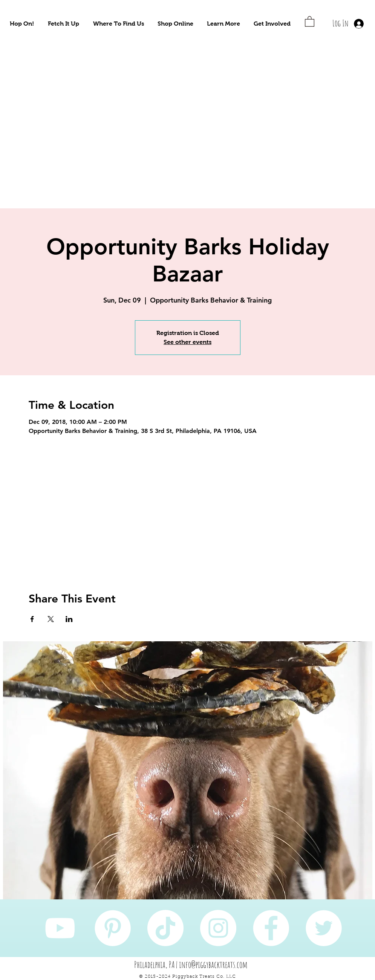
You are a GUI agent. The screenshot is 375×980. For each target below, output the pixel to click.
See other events (187, 342)
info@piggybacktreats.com (213, 965)
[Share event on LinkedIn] (69, 619)
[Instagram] (218, 928)
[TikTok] (165, 928)
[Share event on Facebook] (32, 619)
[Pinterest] (113, 928)
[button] (22, 24)
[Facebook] (271, 928)
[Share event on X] (51, 619)
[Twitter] (324, 928)
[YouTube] (60, 928)
